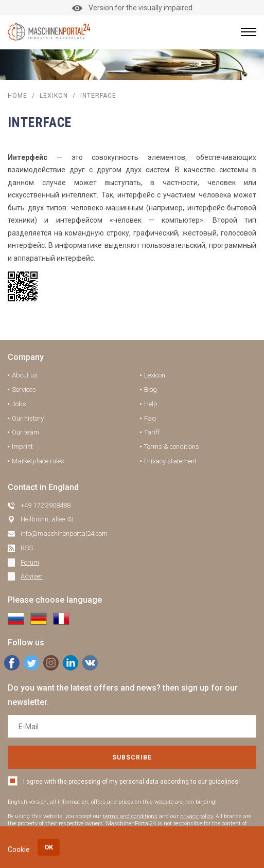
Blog (151, 390)
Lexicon (155, 375)
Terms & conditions (172, 447)
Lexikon (54, 96)
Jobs (19, 404)
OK (49, 847)
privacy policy (196, 816)
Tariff (152, 432)
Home (17, 96)
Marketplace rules (38, 461)
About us (25, 375)
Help (151, 404)
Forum (30, 562)
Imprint (22, 447)
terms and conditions (130, 816)
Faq (150, 418)
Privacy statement (170, 461)
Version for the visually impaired (132, 8)
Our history (28, 418)
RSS (27, 548)
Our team (25, 432)
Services (24, 390)
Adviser (32, 576)
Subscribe (132, 757)
